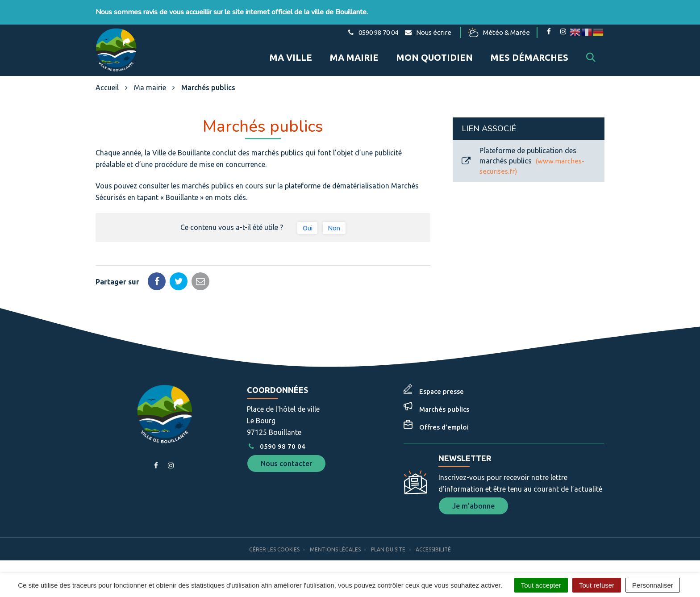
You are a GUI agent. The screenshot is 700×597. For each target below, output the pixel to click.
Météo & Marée (499, 32)
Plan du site (388, 549)
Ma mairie (354, 57)
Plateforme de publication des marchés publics (523, 161)
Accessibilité (433, 549)
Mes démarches (529, 57)
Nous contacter (286, 463)
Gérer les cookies (274, 549)
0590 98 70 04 (276, 446)
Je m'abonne (473, 506)
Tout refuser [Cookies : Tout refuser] (597, 585)
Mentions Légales (335, 549)
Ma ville (291, 57)
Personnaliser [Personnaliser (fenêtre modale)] (653, 585)
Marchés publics (444, 409)
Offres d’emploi (444, 427)
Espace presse (442, 391)
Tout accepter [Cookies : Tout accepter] (541, 585)
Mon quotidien (435, 57)
